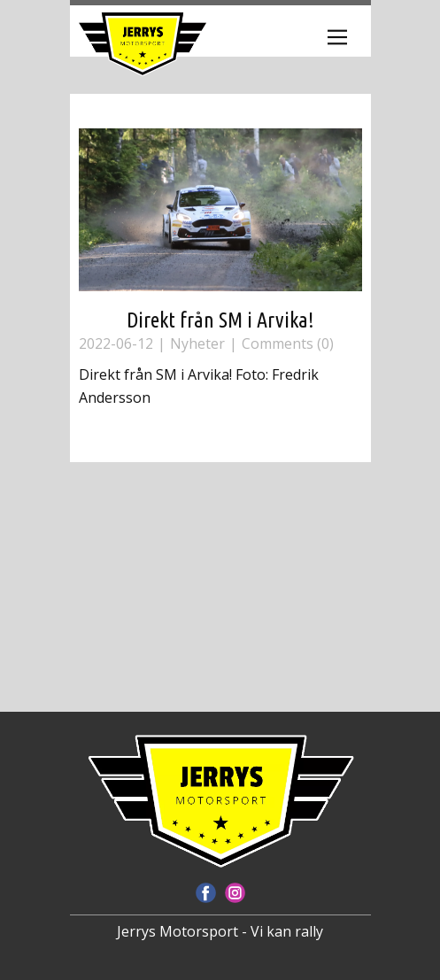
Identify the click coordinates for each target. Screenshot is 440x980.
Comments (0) (288, 343)
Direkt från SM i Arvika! (220, 320)
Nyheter (197, 343)
